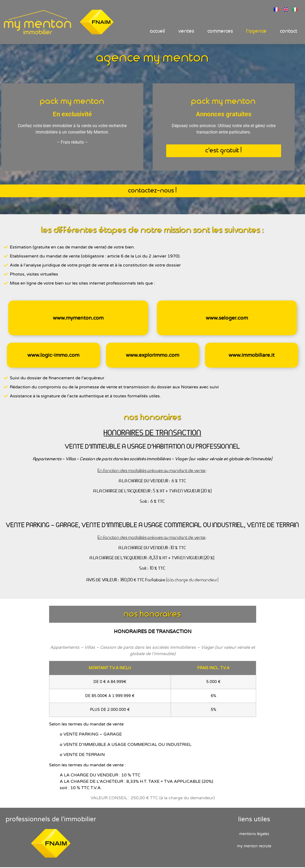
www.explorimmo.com (152, 356)
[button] (224, 152)
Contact (289, 31)
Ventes (186, 31)
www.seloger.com (227, 319)
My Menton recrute (254, 847)
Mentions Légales (254, 835)
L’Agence (257, 31)
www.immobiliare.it (252, 356)
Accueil (158, 31)
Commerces (220, 31)
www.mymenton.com (78, 319)
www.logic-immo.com (53, 356)
